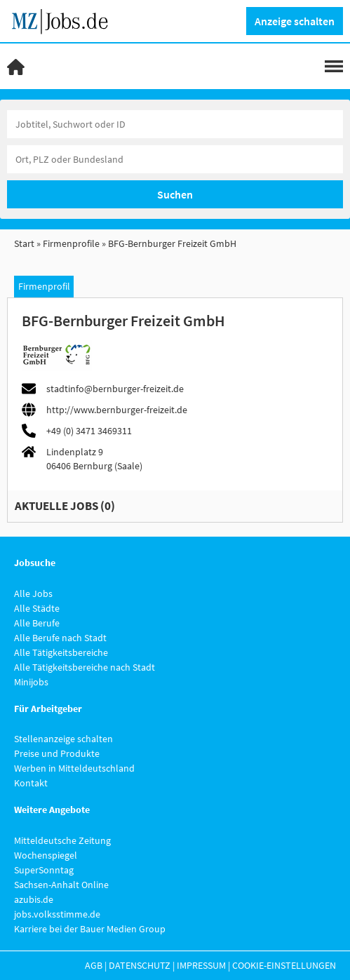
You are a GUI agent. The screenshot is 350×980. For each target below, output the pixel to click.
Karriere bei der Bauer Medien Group (90, 929)
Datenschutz (140, 965)
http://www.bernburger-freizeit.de (117, 410)
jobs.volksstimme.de (57, 914)
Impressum (201, 965)
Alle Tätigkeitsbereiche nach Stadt (85, 667)
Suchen (175, 194)
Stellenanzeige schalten (63, 739)
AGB (94, 965)
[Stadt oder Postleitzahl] (175, 159)
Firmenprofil (44, 286)
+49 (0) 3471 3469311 (89, 431)
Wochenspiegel (46, 855)
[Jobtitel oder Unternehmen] (175, 124)
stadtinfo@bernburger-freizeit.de (115, 389)
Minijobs (31, 682)
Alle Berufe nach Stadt (60, 638)
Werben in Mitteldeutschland (74, 768)
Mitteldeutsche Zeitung (62, 840)
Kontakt (31, 783)
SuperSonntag (44, 870)
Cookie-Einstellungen (284, 965)
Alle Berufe (37, 623)
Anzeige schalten (295, 21)
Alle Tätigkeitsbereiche (61, 652)
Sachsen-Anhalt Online (61, 885)
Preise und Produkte (57, 753)
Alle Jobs (33, 593)
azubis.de (34, 899)
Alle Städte (37, 608)
